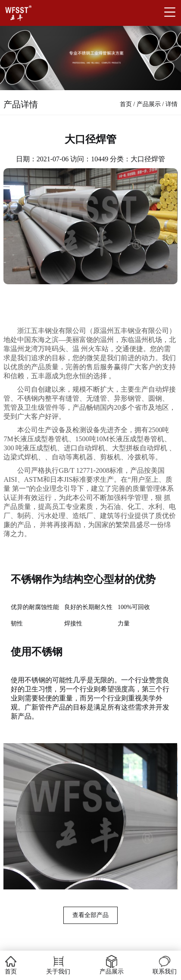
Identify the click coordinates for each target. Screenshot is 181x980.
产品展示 (149, 104)
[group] (90, 816)
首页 (126, 104)
